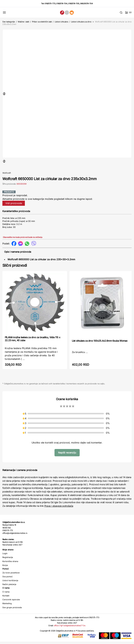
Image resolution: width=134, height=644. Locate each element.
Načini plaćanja (9, 594)
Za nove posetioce (11, 582)
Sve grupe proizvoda (12, 617)
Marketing (7, 613)
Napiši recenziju (67, 462)
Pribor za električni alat (42, 22)
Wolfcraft (7, 182)
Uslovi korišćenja (10, 590)
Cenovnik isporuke (11, 609)
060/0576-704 (86, 4)
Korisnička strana (10, 571)
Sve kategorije (9, 22)
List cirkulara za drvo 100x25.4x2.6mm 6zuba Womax (100, 350)
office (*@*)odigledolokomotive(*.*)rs (70, 635)
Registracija (8, 567)
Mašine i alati (23, 22)
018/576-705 (74, 4)
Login (5, 563)
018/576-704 (62, 4)
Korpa (5, 575)
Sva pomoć (7, 586)
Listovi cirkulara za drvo (81, 22)
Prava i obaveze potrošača (59, 515)
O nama (6, 601)
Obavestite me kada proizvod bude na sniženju (23, 247)
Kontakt (6, 605)
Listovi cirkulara (61, 22)
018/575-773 (50, 4)
